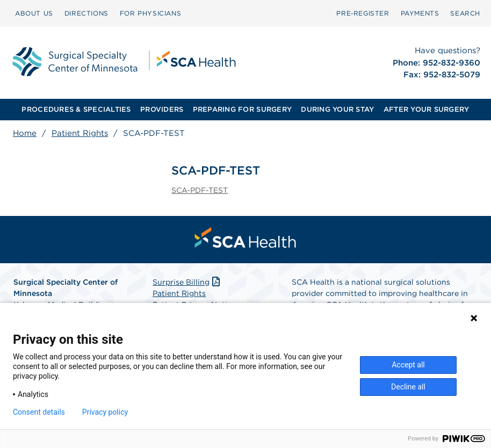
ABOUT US (34, 13)
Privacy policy (105, 412)
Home (25, 133)
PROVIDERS (162, 109)
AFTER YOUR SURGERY (427, 109)
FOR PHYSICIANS (150, 13)
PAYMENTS (420, 13)
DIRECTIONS (86, 13)
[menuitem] (34, 13)
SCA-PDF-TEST (200, 190)
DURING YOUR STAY (337, 109)
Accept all (408, 365)
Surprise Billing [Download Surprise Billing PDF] (187, 282)
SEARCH (465, 13)
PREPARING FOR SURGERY (242, 109)
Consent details (39, 412)
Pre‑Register (363, 13)
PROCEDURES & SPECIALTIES (76, 109)
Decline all (408, 387)
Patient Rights (80, 133)
